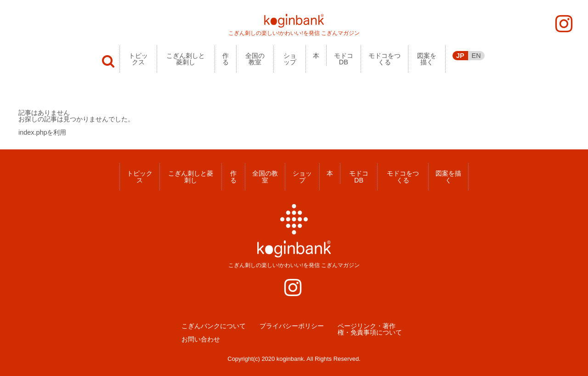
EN (476, 56)
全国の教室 (255, 59)
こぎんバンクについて (214, 326)
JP (460, 56)
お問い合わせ (201, 339)
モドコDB (344, 59)
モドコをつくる (384, 59)
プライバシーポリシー (292, 326)
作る (226, 59)
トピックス (138, 59)
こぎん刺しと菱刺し (186, 59)
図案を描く (427, 59)
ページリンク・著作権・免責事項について (370, 329)
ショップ (290, 59)
